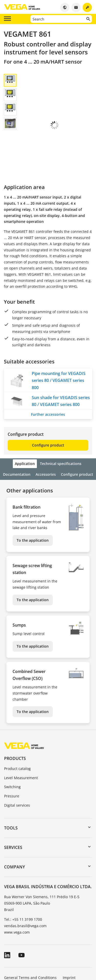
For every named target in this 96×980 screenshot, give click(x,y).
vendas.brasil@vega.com (25, 883)
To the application (33, 498)
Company (14, 824)
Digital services (17, 763)
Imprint (69, 935)
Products (15, 716)
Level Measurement (21, 735)
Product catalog (17, 726)
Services (13, 805)
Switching (12, 744)
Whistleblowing (71, 949)
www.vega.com (17, 890)
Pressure (12, 753)
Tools (11, 785)
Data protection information (28, 949)
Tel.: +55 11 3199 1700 (23, 877)
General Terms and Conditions (30, 935)
